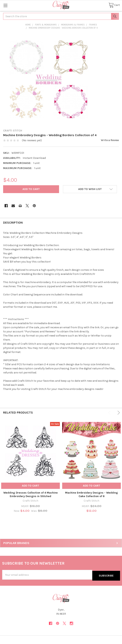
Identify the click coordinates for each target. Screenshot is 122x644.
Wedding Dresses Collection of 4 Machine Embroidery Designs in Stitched (30, 494)
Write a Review (110, 140)
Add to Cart (30, 486)
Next (118, 413)
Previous (110, 413)
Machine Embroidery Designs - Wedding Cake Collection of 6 (91, 494)
